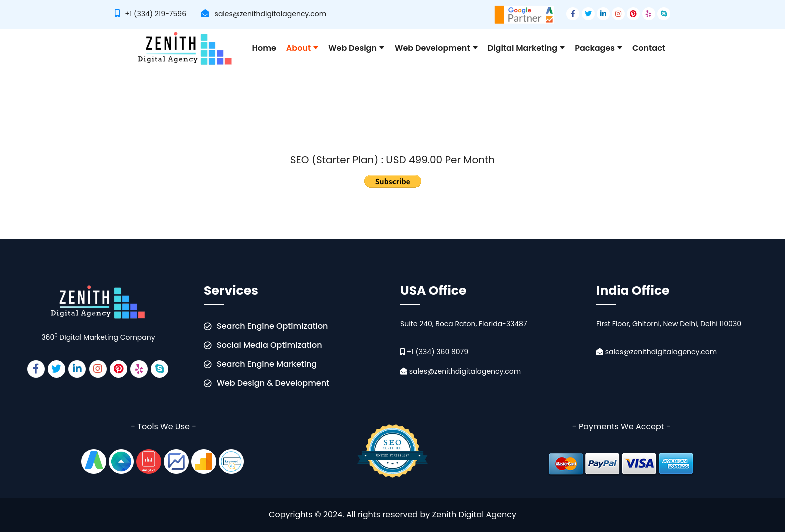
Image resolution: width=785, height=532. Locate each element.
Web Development (436, 48)
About (302, 48)
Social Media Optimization (270, 345)
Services (231, 292)
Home (264, 48)
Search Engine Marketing (267, 364)
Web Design (356, 48)
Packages (599, 48)
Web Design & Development (273, 383)
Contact (649, 48)
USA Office (433, 292)
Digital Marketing (526, 48)
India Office (633, 292)
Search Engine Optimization (273, 326)
